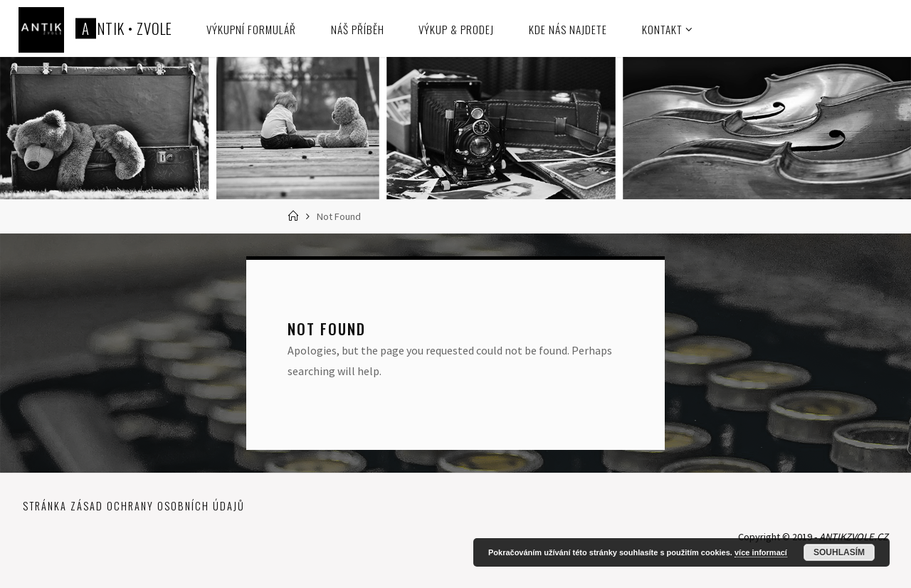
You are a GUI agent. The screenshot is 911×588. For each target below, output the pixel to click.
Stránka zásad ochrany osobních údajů (134, 506)
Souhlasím (839, 552)
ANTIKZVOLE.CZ (854, 537)
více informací (761, 552)
